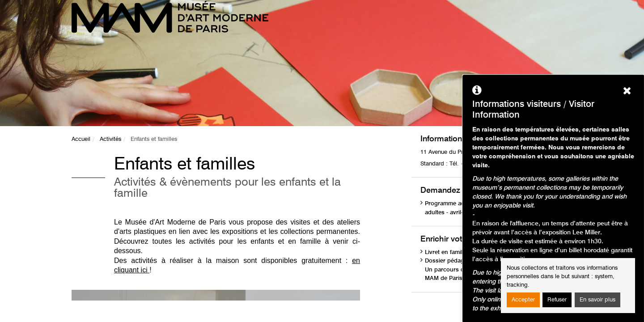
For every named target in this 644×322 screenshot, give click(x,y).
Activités (110, 139)
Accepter (523, 300)
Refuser (557, 300)
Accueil (81, 139)
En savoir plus (597, 300)
